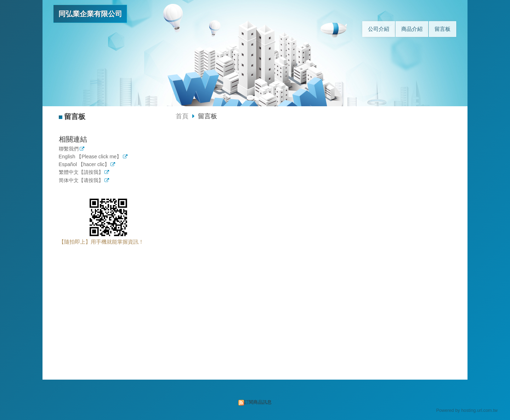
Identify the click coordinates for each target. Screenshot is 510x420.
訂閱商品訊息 (258, 402)
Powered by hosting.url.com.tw (467, 410)
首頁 (182, 116)
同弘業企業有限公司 (90, 14)
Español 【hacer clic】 (84, 164)
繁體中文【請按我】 (81, 172)
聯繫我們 (69, 149)
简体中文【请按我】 (81, 180)
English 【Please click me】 (90, 157)
